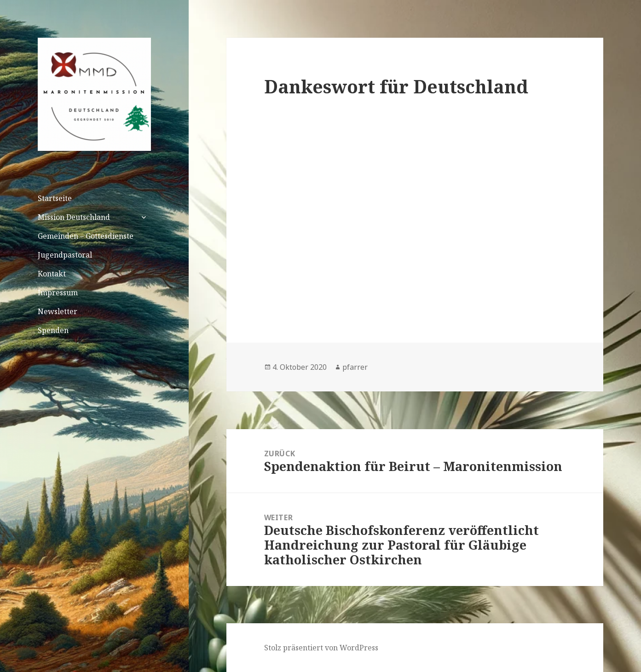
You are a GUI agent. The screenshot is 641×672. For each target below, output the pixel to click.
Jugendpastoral (65, 255)
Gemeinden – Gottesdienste (86, 236)
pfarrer (355, 367)
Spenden (53, 330)
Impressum (58, 293)
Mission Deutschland (74, 217)
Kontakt (52, 274)
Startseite (55, 198)
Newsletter (58, 311)
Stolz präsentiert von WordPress (321, 648)
